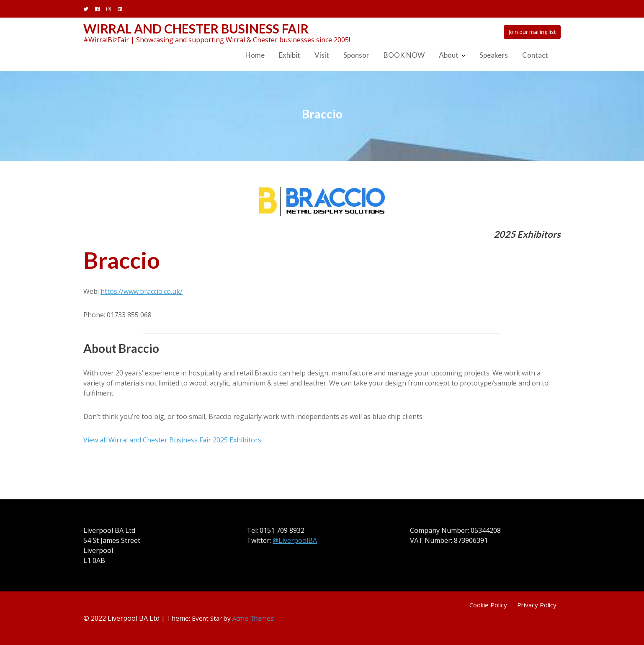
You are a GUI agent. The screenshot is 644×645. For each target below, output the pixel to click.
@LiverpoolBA (295, 540)
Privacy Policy (537, 605)
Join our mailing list (532, 32)
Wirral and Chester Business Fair (196, 28)
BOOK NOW (404, 55)
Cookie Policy (488, 605)
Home (255, 55)
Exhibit (290, 55)
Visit (322, 55)
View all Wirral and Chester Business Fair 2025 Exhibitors (172, 440)
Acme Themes (253, 618)
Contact (535, 55)
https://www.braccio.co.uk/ (142, 291)
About (449, 55)
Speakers (494, 55)
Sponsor (356, 55)
